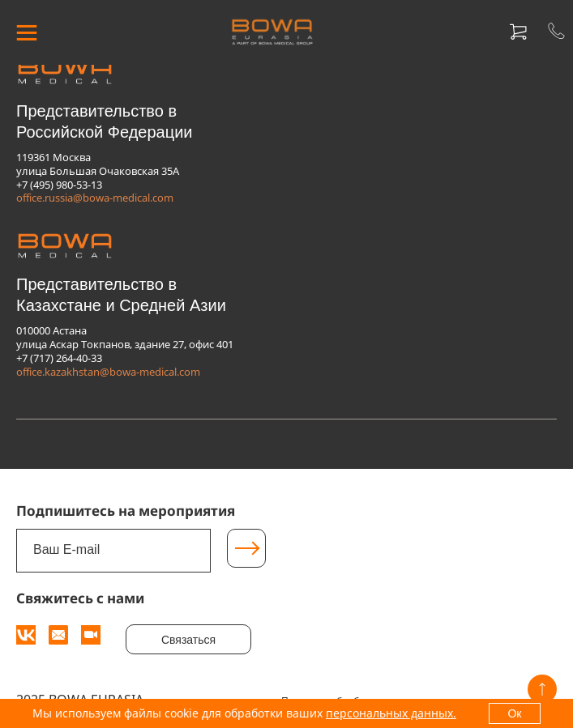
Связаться (188, 640)
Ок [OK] (514, 713)
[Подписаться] (246, 548)
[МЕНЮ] (26, 33)
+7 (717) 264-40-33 (59, 358)
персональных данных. (391, 713)
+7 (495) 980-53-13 (59, 185)
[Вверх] (542, 689)
